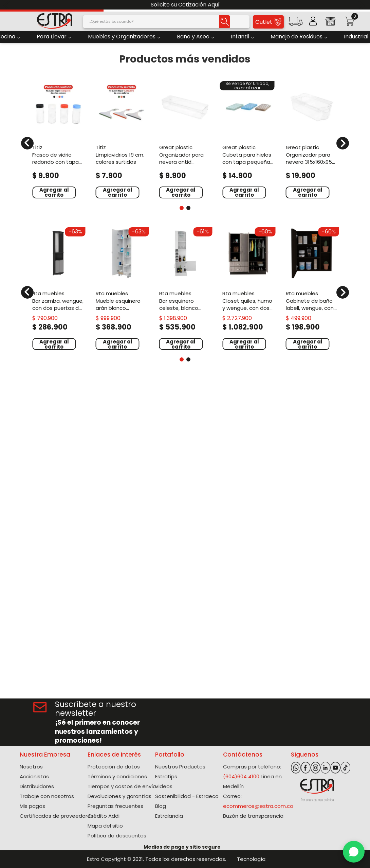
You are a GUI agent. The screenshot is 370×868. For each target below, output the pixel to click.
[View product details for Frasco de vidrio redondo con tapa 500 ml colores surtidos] (58, 139)
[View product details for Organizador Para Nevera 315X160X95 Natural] (312, 139)
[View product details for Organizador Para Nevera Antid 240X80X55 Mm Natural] (185, 139)
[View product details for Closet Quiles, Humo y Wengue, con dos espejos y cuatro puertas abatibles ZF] (248, 288)
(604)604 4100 (241, 776)
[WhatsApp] (354, 852)
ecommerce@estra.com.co (258, 806)
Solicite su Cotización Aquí (185, 5)
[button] (295, 24)
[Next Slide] (362, 5)
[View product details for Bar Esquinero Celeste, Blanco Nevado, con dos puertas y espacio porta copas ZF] (185, 288)
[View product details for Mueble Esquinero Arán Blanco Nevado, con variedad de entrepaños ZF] (122, 288)
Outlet (268, 22)
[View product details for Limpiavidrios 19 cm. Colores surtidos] (122, 139)
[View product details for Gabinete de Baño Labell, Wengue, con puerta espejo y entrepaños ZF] (312, 288)
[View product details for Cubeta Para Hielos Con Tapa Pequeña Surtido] (248, 139)
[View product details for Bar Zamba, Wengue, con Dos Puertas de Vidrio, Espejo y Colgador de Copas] (58, 288)
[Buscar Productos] (225, 22)
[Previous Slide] (8, 5)
